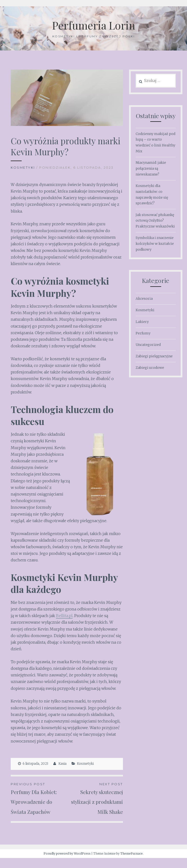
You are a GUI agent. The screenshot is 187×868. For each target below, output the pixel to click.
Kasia (62, 764)
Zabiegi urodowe (150, 368)
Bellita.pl (64, 616)
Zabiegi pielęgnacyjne (154, 356)
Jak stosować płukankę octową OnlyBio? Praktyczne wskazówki (155, 221)
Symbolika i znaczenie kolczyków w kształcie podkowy (155, 244)
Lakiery (142, 322)
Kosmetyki (23, 167)
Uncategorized (148, 345)
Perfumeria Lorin (93, 25)
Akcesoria (144, 299)
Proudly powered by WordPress (67, 863)
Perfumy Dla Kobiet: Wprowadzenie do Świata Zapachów (39, 798)
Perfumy (143, 333)
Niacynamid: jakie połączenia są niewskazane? (151, 168)
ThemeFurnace (131, 863)
